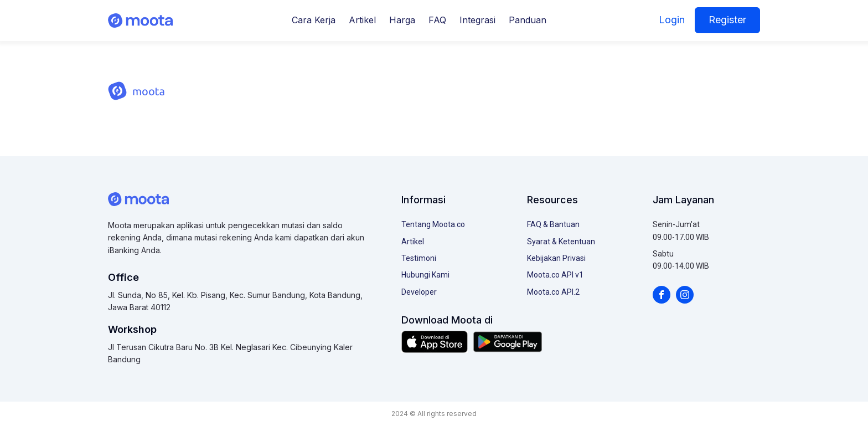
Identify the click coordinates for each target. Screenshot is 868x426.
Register (727, 20)
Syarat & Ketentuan (561, 242)
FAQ (437, 20)
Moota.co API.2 (553, 292)
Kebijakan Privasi (556, 258)
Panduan (528, 20)
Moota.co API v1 (555, 275)
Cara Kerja (314, 20)
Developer (419, 292)
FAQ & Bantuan (553, 224)
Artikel (362, 20)
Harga (402, 20)
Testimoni (419, 258)
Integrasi (477, 20)
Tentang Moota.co (433, 224)
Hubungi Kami (425, 275)
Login (672, 20)
